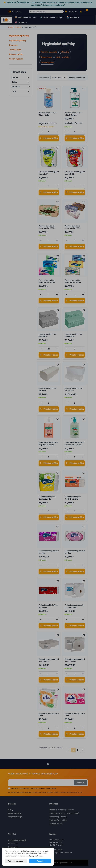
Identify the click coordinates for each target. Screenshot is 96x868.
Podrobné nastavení (16, 861)
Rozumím (40, 861)
